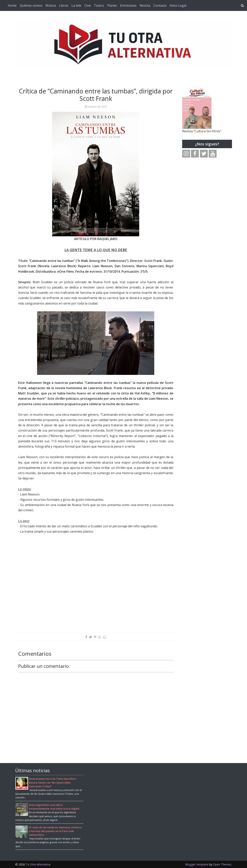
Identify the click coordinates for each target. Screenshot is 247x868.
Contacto (160, 5)
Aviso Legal (178, 5)
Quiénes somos (31, 5)
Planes (112, 5)
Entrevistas (128, 5)
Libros (64, 5)
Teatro (99, 5)
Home (12, 5)
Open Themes (222, 864)
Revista (145, 5)
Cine (88, 5)
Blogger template (197, 864)
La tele (76, 5)
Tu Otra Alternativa (38, 864)
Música (51, 5)
